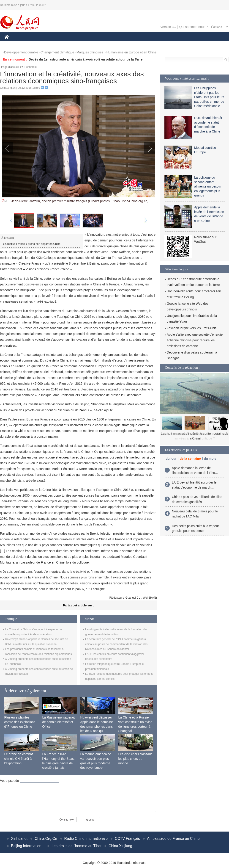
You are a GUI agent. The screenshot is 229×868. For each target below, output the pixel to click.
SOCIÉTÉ (134, 43)
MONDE (53, 43)
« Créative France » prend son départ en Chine (32, 244)
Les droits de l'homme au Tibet (76, 846)
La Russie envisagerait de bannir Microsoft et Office (59, 722)
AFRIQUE (72, 43)
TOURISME (192, 43)
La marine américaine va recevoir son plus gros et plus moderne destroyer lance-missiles (96, 763)
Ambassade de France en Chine (173, 839)
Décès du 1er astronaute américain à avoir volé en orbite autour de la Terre (86, 59)
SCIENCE (93, 43)
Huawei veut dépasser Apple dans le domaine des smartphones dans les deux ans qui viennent (97, 726)
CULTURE (113, 43)
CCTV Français (127, 839)
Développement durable (21, 52)
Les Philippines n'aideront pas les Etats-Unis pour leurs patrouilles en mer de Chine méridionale (209, 97)
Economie (31, 67)
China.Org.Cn (46, 839)
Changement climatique (57, 52)
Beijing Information (26, 846)
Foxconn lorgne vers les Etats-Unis (192, 328)
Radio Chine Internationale (86, 839)
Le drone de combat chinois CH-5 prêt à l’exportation (19, 759)
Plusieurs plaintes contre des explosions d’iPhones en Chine (20, 722)
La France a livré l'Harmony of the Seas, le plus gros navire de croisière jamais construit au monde (59, 763)
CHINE (12, 43)
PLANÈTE (154, 43)
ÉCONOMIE (32, 43)
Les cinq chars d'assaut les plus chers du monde (135, 759)
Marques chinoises (90, 52)
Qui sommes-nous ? (194, 27)
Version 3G (168, 27)
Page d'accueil (10, 67)
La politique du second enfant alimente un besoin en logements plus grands (208, 186)
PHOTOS (213, 43)
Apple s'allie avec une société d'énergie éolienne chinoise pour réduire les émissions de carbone (195, 340)
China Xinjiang (120, 846)
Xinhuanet (19, 839)
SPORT (172, 43)
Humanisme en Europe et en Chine (131, 52)
